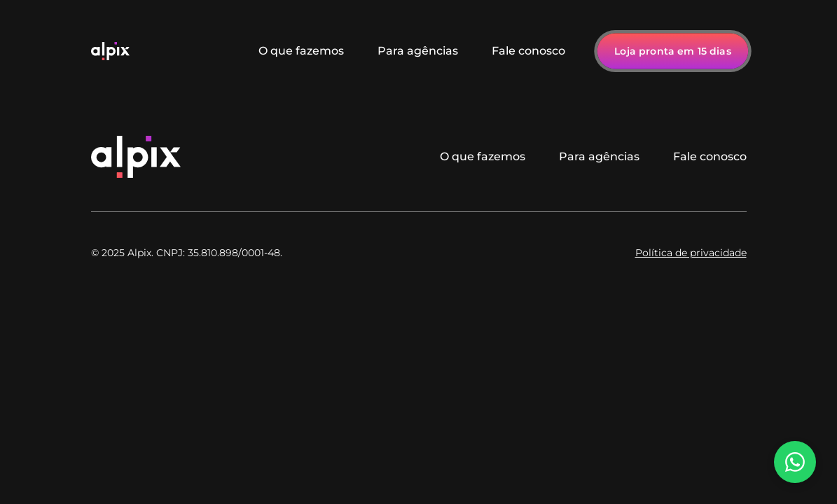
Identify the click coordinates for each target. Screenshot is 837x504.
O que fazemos (301, 51)
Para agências (418, 51)
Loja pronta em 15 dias (673, 51)
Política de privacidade (691, 253)
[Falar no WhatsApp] (795, 462)
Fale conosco (528, 51)
